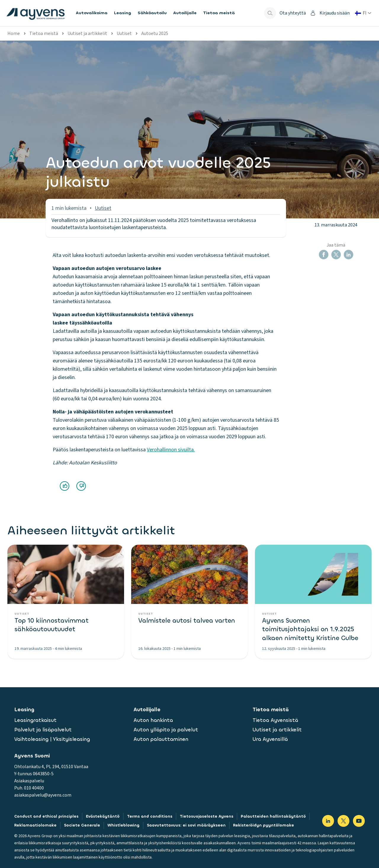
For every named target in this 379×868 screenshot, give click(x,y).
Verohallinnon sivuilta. (171, 450)
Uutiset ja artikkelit (87, 33)
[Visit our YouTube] (359, 821)
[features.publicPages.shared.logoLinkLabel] (36, 13)
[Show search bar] (270, 13)
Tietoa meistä (44, 33)
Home (14, 33)
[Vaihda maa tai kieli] (363, 13)
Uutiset (124, 33)
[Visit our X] (343, 821)
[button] (324, 255)
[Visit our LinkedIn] (328, 821)
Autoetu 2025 (155, 33)
